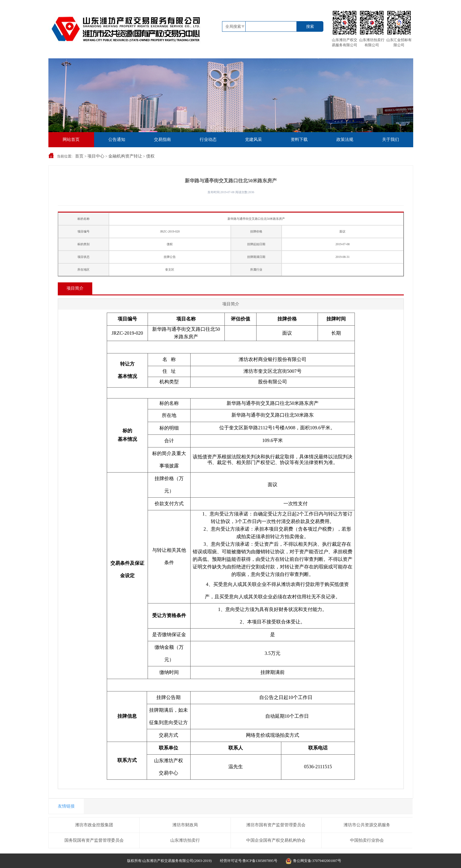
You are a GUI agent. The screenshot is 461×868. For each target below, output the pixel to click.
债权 (150, 156)
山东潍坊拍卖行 (185, 840)
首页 (79, 156)
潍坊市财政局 (185, 825)
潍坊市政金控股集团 (94, 825)
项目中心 (96, 156)
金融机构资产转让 (125, 156)
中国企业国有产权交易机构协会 (276, 840)
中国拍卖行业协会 (367, 840)
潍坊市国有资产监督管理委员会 (276, 825)
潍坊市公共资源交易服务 (367, 825)
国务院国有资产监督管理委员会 (94, 840)
